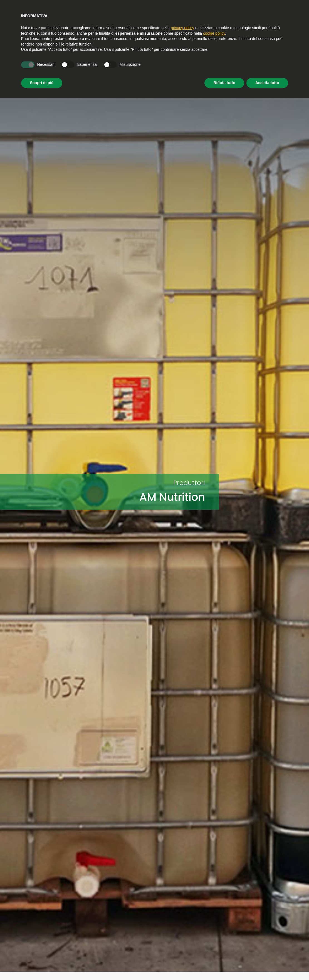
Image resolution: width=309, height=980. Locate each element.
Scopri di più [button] (42, 83)
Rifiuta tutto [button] (224, 83)
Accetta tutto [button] (267, 83)
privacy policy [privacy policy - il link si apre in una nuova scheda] (182, 28)
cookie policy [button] (214, 33)
